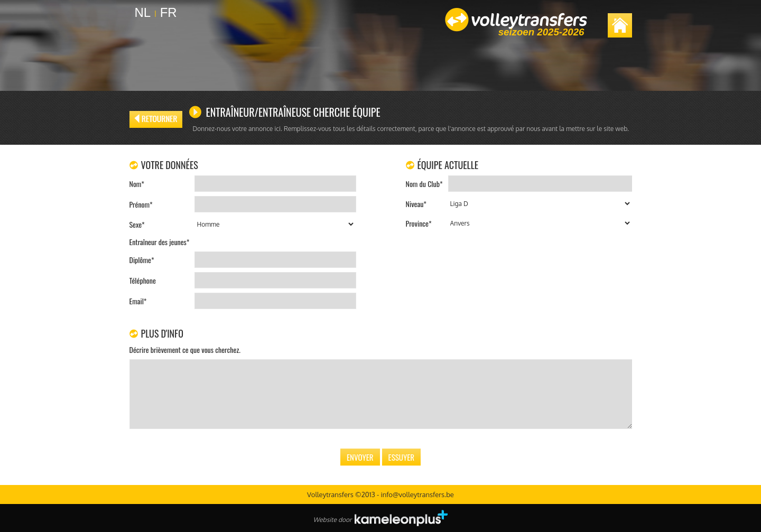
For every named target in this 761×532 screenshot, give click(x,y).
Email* (138, 301)
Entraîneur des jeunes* (160, 242)
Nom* (137, 184)
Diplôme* (142, 260)
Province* (419, 223)
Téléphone (143, 280)
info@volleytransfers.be (417, 494)
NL (143, 12)
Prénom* (141, 204)
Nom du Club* (424, 184)
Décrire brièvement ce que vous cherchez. (185, 349)
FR (169, 12)
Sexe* (137, 224)
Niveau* (416, 204)
